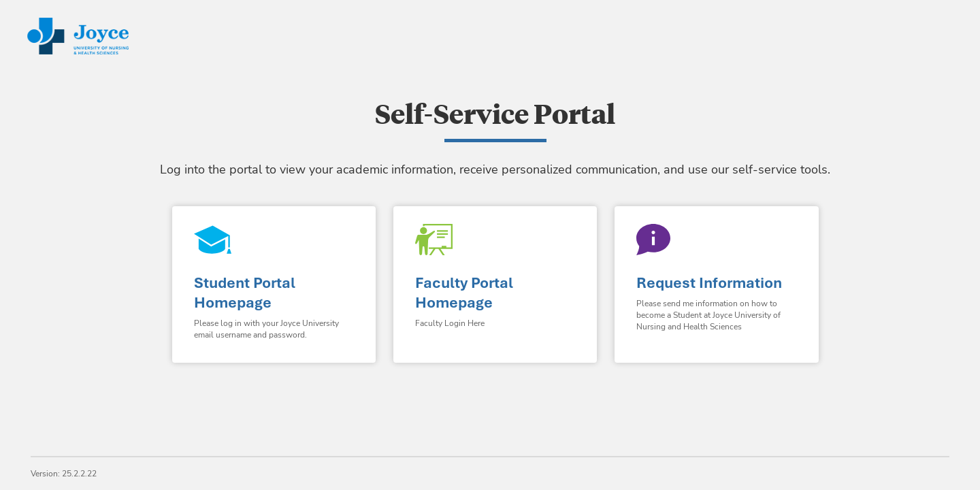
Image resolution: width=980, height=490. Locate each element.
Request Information (709, 283)
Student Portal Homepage (245, 293)
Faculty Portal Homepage (464, 293)
